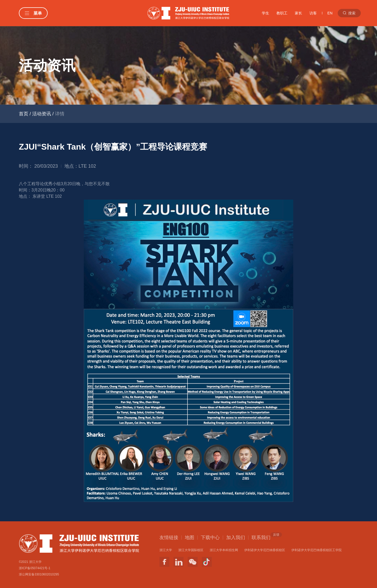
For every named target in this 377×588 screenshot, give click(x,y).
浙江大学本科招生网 (224, 550)
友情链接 (169, 538)
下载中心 (210, 538)
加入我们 (236, 538)
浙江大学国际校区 (191, 550)
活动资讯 (42, 114)
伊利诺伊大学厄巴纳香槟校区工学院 (317, 550)
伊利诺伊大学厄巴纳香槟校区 (265, 550)
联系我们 (261, 537)
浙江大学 (166, 550)
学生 (265, 13)
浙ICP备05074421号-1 (35, 568)
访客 (313, 13)
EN (330, 13)
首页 (24, 114)
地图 (190, 538)
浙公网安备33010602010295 (39, 574)
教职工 (282, 13)
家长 (298, 13)
